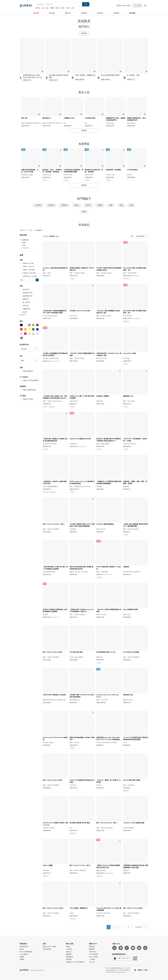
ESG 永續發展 (94, 954)
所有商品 (84, 225)
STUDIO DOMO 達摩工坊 (132, 572)
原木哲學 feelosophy (50, 444)
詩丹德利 (73, 529)
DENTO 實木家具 (53, 529)
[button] (37, 280)
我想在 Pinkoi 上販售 (124, 5)
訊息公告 (69, 952)
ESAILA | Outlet (102, 358)
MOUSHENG (132, 273)
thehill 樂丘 (105, 572)
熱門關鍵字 (84, 199)
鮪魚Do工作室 (128, 700)
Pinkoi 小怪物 (93, 957)
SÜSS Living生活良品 (50, 316)
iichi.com (92, 962)
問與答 (68, 947)
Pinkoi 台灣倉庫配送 (26, 952)
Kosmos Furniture (49, 828)
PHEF (72, 913)
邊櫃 (84, 212)
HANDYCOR (47, 175)
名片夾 (68, 8)
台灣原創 (38, 205)
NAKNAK (46, 870)
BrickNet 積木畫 (133, 529)
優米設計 (126, 870)
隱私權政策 (69, 957)
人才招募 (92, 959)
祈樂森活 (99, 486)
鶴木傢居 (126, 486)
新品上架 (84, 92)
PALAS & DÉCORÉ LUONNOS (107, 742)
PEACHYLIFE (101, 529)
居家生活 (23, 230)
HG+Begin (127, 358)
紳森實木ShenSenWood (82, 486)
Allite (49, 273)
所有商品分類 (24, 947)
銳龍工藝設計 (105, 444)
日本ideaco (73, 444)
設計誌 (22, 949)
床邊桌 (77, 205)
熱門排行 (84, 27)
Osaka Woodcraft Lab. (55, 401)
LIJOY (125, 742)
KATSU (130, 175)
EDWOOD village (27, 175)
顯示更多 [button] (23, 315)
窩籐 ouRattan (101, 870)
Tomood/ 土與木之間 (103, 913)
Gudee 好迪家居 (129, 828)
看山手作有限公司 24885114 (31, 123)
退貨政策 (69, 959)
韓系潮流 (64, 205)
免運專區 (84, 144)
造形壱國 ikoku (75, 700)
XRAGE (99, 785)
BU (65, 123)
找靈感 (22, 957)
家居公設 (99, 657)
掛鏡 (131, 205)
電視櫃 (100, 205)
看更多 (84, 131)
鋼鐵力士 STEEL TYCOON (79, 572)
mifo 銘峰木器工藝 (49, 572)
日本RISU (73, 785)
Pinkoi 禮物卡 (24, 954)
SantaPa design (80, 273)
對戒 (57, 8)
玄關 (121, 205)
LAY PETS (104, 700)
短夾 (47, 8)
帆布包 (38, 8)
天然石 (62, 8)
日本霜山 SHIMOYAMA (51, 358)
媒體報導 (92, 949)
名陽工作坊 (127, 614)
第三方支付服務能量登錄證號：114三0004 (118, 968)
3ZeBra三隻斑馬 (80, 614)
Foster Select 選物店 (76, 657)
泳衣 (43, 8)
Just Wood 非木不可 (130, 444)
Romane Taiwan (48, 742)
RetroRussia (110, 123)
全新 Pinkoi (93, 952)
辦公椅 (88, 205)
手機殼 (52, 8)
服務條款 (69, 954)
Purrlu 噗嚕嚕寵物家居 (50, 486)
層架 (111, 205)
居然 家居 (100, 401)
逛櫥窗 (22, 959)
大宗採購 (69, 949)
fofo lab (77, 742)
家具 (31, 230)
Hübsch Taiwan (106, 316)
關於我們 (92, 947)
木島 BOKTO (74, 401)
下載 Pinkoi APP (122, 958)
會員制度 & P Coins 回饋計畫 (75, 962)
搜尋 (86, 4)
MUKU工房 (73, 316)
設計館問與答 (47, 949)
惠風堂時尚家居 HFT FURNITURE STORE (57, 700)
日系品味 (51, 205)
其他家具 (84, 33)
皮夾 (73, 8)
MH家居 (46, 614)
